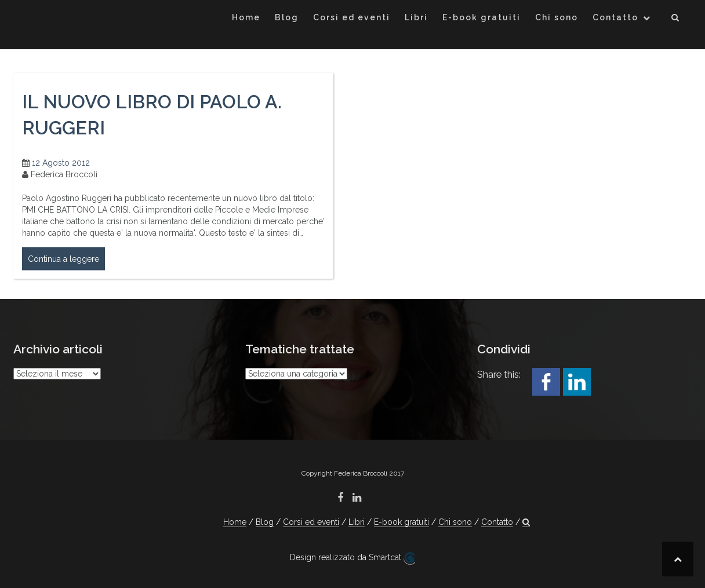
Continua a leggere (63, 263)
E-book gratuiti (481, 17)
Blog (287, 17)
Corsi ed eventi (352, 17)
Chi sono (557, 17)
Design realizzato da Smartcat (352, 558)
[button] (676, 19)
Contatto (615, 17)
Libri (416, 17)
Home (246, 17)
